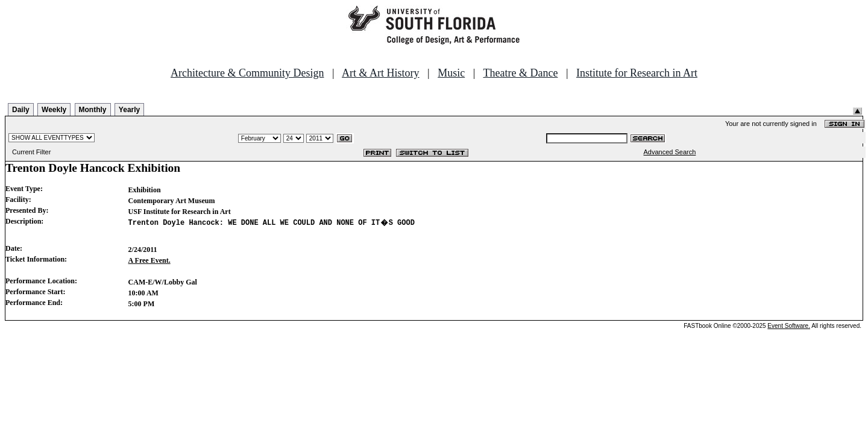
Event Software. (789, 329)
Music (451, 73)
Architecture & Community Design (247, 73)
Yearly (129, 110)
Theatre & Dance (520, 73)
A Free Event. (149, 264)
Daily (21, 110)
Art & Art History (381, 73)
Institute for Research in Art (637, 73)
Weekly (54, 110)
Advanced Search (670, 152)
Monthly (93, 110)
